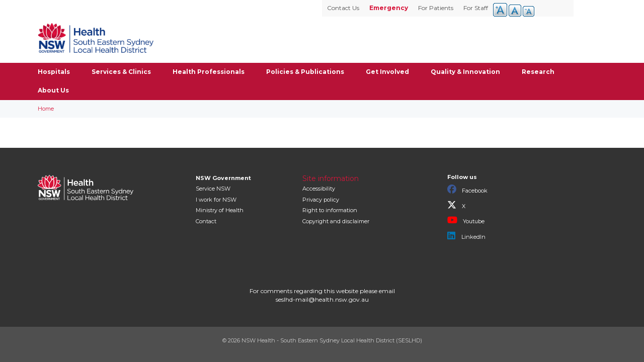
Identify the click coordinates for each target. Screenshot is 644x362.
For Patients (436, 8)
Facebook (467, 190)
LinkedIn (466, 236)
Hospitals (54, 72)
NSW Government (223, 178)
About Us (53, 90)
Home (46, 109)
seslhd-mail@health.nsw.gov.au (322, 299)
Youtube (466, 220)
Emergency (389, 8)
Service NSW (213, 189)
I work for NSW (216, 200)
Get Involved (387, 72)
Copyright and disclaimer (336, 221)
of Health (220, 210)
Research (538, 72)
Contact (206, 221)
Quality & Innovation (465, 72)
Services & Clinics (121, 72)
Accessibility (319, 189)
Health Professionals (209, 72)
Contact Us (343, 8)
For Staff (476, 8)
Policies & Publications (305, 72)
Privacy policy (321, 200)
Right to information (330, 210)
